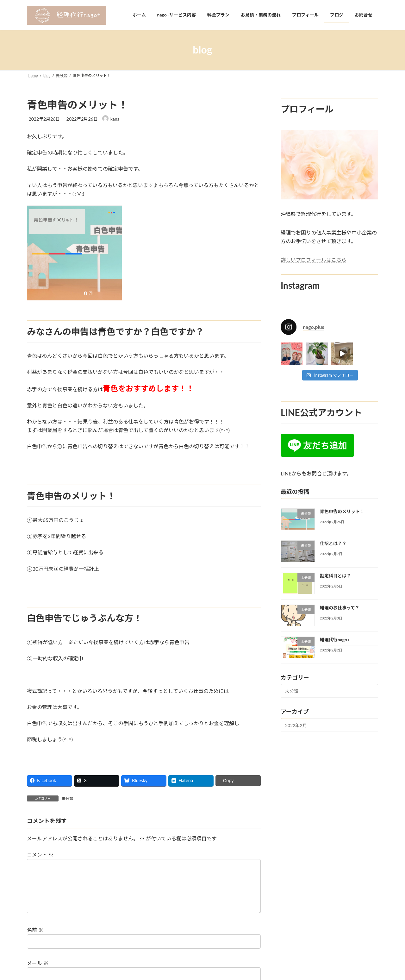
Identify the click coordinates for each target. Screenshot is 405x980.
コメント (40, 855)
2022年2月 (296, 725)
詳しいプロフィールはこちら (314, 260)
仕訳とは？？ (333, 543)
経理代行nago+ (335, 640)
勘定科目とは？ (335, 575)
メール (38, 973)
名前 (35, 940)
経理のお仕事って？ (340, 607)
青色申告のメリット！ (342, 511)
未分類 (67, 798)
